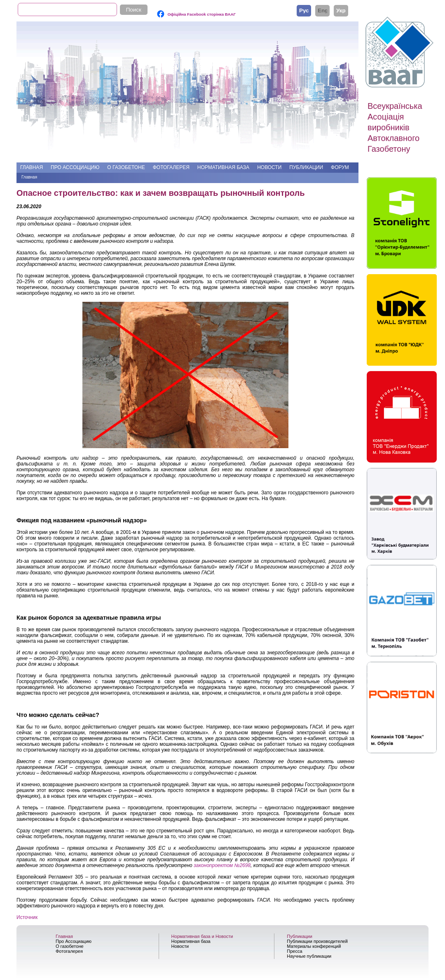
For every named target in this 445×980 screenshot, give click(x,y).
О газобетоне (126, 167)
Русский (304, 10)
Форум (340, 167)
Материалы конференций (314, 946)
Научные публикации (309, 956)
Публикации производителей (317, 941)
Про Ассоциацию (75, 167)
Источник (27, 917)
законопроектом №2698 (222, 865)
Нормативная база (223, 167)
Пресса (294, 951)
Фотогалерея (171, 167)
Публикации (306, 167)
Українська (341, 10)
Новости (269, 167)
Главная (32, 167)
